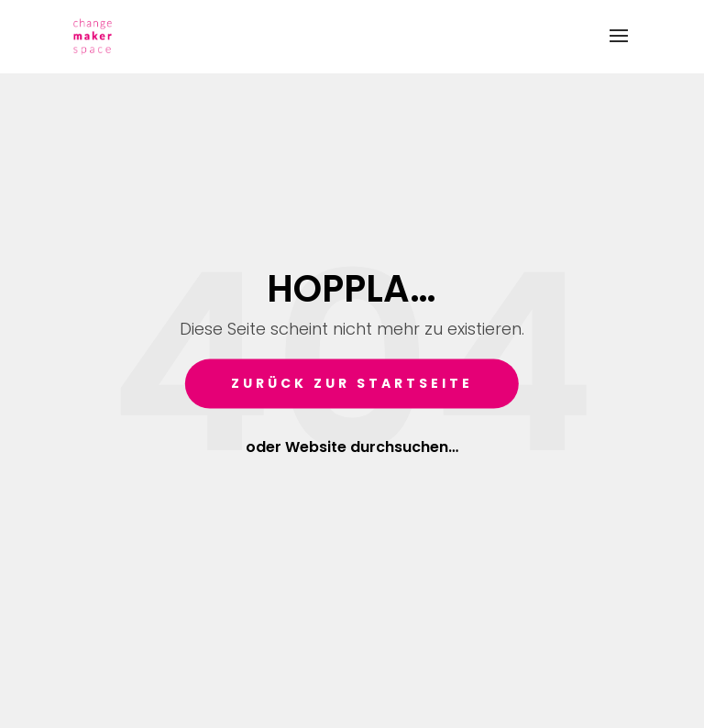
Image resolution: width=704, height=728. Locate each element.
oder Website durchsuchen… (352, 446)
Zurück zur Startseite (352, 383)
